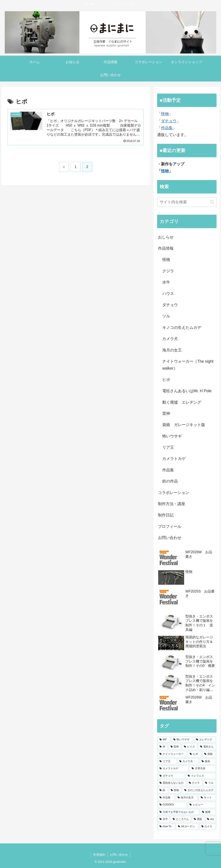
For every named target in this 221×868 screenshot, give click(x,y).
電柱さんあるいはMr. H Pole (187, 391)
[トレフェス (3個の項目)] (201, 776)
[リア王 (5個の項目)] (167, 761)
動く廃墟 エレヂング (182, 402)
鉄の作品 (170, 481)
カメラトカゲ (174, 459)
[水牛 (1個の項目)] (164, 819)
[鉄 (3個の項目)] (163, 790)
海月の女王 (172, 350)
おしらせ (166, 237)
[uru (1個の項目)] (211, 819)
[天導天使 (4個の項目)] (203, 769)
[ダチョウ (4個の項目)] (171, 776)
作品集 (167, 128)
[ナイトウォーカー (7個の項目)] (172, 754)
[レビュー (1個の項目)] (202, 805)
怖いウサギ (172, 436)
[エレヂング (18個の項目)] (205, 740)
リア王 (168, 447)
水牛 (166, 282)
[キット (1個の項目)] (207, 798)
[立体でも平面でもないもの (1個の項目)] (178, 812)
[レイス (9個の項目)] (190, 747)
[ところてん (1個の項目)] (181, 819)
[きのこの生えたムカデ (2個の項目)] (199, 790)
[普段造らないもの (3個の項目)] (172, 783)
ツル (166, 316)
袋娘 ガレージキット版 (184, 425)
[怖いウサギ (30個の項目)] (182, 740)
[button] (212, 202)
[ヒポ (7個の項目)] (195, 754)
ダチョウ (169, 121)
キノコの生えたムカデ (182, 327)
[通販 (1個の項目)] (198, 819)
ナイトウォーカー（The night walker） (188, 365)
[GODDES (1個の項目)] (172, 805)
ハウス (168, 294)
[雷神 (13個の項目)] (175, 747)
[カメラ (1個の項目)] (208, 827)
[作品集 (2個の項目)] (166, 798)
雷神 (166, 414)
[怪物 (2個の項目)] (175, 790)
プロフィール (170, 526)
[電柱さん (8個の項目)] (207, 747)
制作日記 (166, 515)
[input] (187, 202)
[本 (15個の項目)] (163, 747)
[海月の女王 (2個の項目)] (187, 798)
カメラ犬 (170, 339)
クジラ (168, 271)
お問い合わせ (170, 538)
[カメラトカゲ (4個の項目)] (173, 769)
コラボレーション (174, 493)
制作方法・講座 (172, 504)
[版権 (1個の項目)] (208, 812)
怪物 (165, 114)
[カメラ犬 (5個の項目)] (188, 761)
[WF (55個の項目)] (164, 740)
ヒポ (166, 380)
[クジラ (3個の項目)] (195, 783)
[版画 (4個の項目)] (208, 761)
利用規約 (99, 855)
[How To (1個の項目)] (166, 827)
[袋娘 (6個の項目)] (209, 754)
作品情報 (166, 248)
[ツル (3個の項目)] (209, 783)
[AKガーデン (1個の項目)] (187, 827)
